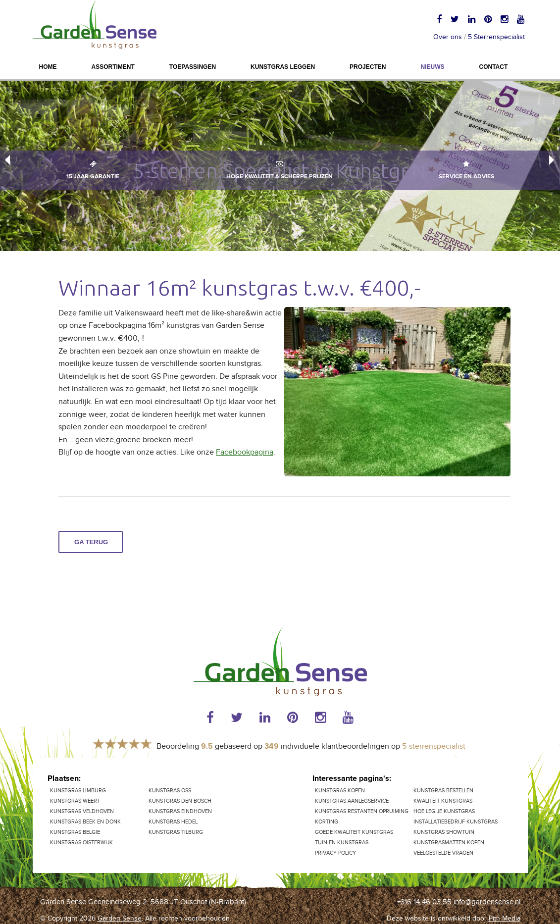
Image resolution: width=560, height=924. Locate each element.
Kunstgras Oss (170, 791)
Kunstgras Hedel (173, 822)
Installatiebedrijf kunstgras (456, 822)
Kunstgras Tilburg (176, 832)
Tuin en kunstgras (342, 843)
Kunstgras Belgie (75, 832)
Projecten (368, 67)
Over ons (448, 37)
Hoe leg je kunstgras (444, 811)
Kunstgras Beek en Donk (85, 822)
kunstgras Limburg (78, 791)
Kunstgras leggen (283, 67)
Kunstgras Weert (75, 801)
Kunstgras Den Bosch (180, 801)
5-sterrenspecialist (434, 746)
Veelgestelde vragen (443, 853)
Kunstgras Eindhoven (180, 811)
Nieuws (432, 67)
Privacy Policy (335, 853)
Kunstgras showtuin (444, 832)
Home (48, 67)
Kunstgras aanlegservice (352, 801)
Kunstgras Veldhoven (82, 811)
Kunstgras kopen (340, 791)
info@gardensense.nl (487, 902)
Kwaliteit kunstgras (443, 801)
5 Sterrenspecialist (496, 37)
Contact (493, 67)
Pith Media (505, 919)
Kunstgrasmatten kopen (449, 843)
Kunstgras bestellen (443, 791)
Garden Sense (120, 919)
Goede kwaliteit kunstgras (354, 832)
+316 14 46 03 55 (424, 902)
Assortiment (113, 67)
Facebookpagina (245, 452)
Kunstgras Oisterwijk (81, 843)
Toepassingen (193, 67)
